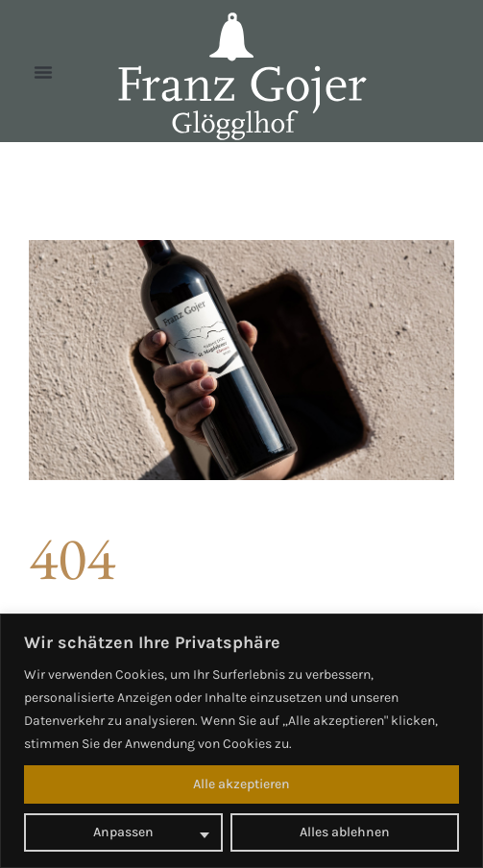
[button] (43, 72)
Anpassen (123, 832)
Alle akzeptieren (241, 784)
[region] (241, 741)
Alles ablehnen (345, 832)
